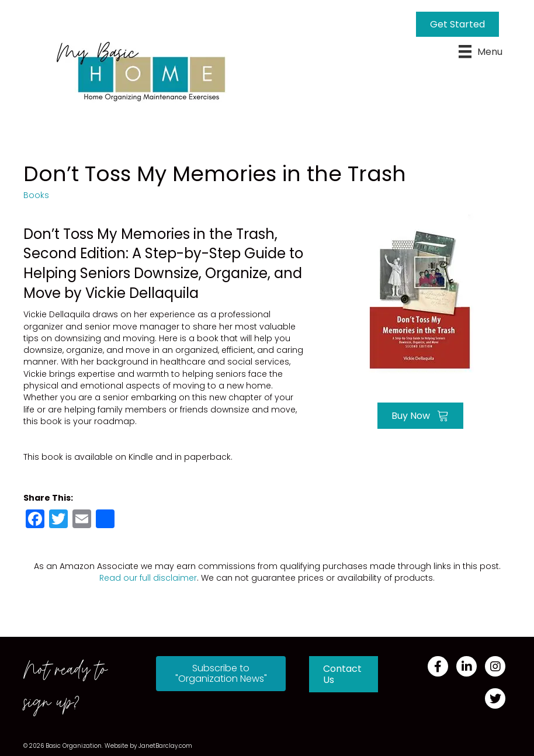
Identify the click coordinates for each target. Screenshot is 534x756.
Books (36, 195)
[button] (221, 674)
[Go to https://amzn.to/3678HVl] (420, 290)
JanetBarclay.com (165, 746)
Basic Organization (74, 746)
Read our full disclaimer (148, 578)
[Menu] (481, 51)
